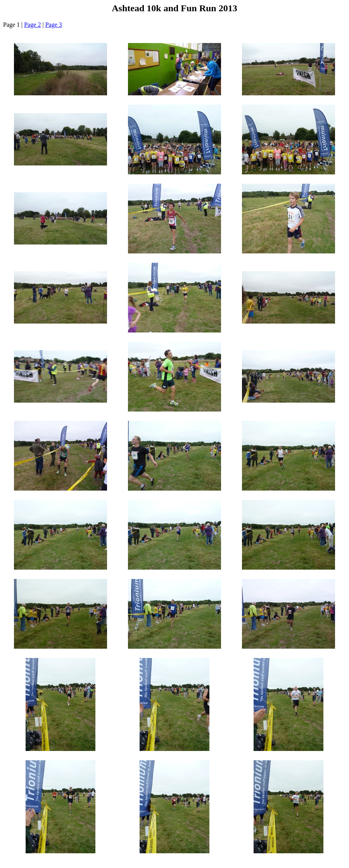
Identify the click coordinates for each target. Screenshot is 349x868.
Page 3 (54, 25)
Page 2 (32, 25)
